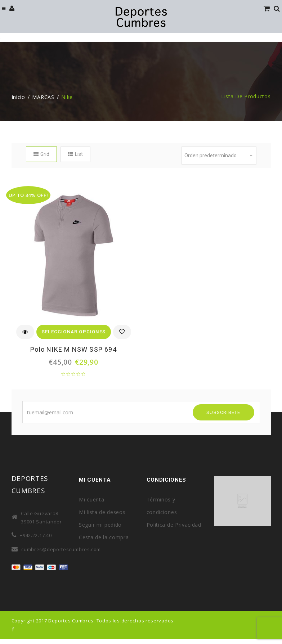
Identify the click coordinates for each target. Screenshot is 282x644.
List (75, 154)
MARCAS (43, 97)
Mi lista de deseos (102, 512)
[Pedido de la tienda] (219, 156)
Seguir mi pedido (100, 525)
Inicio (18, 97)
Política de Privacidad (174, 525)
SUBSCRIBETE (223, 412)
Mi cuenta (91, 499)
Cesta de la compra (104, 537)
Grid (41, 154)
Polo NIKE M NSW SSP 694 (73, 349)
